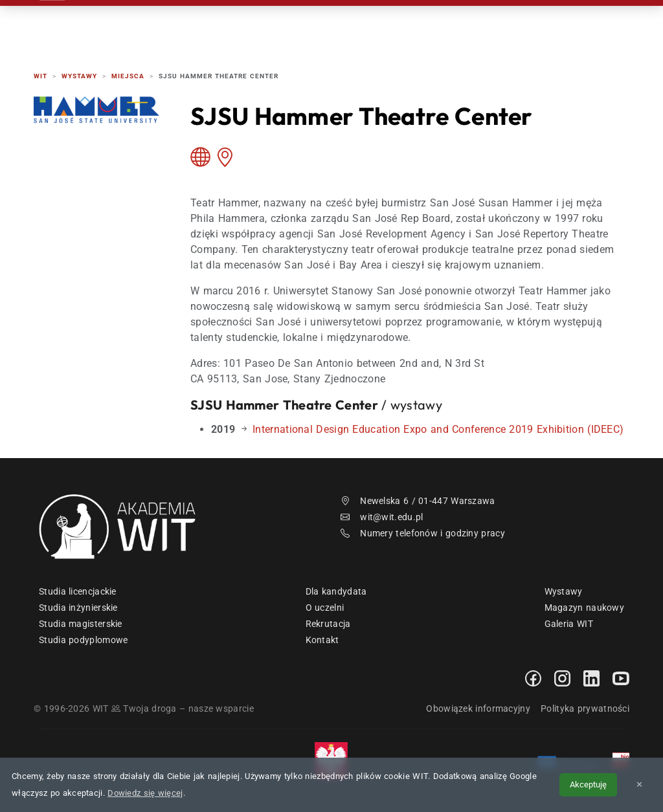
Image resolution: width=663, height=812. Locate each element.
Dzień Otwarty (405, 26)
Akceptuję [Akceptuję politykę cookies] (588, 785)
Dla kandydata (336, 591)
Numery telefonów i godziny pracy (423, 533)
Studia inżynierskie (78, 608)
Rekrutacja (248, 26)
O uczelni (325, 608)
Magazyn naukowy (585, 608)
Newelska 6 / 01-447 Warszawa (418, 501)
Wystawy (564, 591)
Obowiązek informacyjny (478, 708)
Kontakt (492, 26)
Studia (323, 26)
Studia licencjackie (78, 591)
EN (580, 26)
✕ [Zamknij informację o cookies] (639, 785)
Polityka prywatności (585, 708)
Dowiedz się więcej (145, 793)
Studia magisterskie (81, 624)
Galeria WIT (569, 624)
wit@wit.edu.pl (382, 517)
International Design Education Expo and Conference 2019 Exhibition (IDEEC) (438, 429)
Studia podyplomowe (83, 640)
